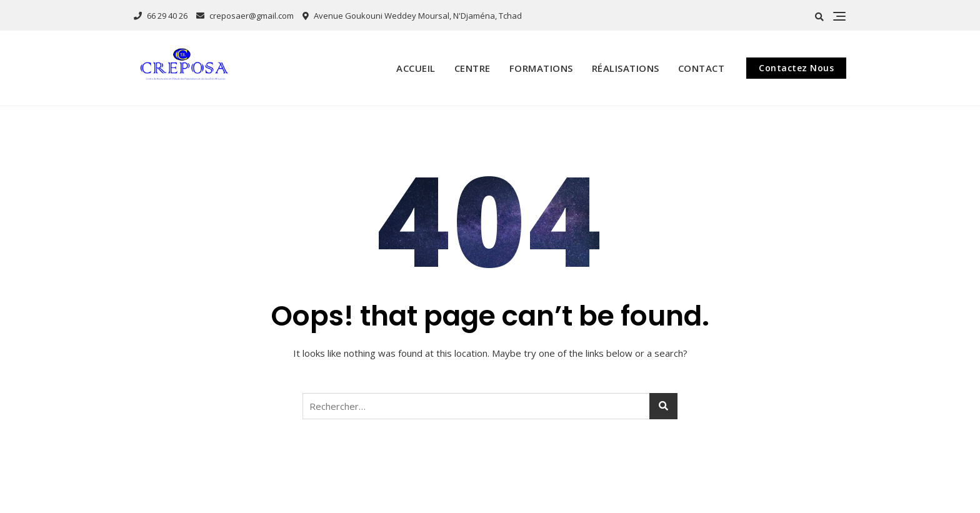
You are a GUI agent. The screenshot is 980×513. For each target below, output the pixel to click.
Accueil (416, 68)
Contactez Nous (796, 68)
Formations (541, 68)
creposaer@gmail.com (245, 16)
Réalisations (626, 68)
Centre (472, 68)
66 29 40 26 (161, 16)
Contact (702, 68)
